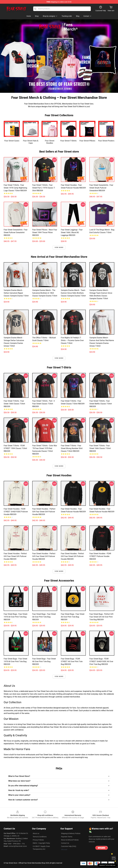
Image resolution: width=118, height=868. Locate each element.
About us (36, 833)
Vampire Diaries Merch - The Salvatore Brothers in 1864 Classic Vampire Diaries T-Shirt (45, 293)
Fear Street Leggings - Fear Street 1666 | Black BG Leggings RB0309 (72, 232)
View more (59, 247)
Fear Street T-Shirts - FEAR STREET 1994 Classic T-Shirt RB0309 (15, 448)
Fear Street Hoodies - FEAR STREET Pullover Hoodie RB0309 (100, 556)
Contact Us (65, 843)
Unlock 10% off (114, 858)
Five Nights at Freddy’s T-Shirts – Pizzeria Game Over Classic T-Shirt (72, 340)
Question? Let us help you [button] (107, 865)
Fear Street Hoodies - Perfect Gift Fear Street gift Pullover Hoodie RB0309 (44, 512)
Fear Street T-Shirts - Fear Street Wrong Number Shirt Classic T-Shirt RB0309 (72, 448)
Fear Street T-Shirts (68, 141)
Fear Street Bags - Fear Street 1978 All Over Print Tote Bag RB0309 (15, 661)
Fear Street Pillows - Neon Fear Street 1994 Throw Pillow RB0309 (45, 232)
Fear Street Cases (12, 141)
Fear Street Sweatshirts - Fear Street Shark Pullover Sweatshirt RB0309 (101, 188)
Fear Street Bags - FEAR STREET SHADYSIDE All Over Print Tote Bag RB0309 (101, 661)
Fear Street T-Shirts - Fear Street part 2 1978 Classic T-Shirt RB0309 (44, 188)
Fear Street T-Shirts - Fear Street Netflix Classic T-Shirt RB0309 (101, 404)
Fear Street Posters (106, 141)
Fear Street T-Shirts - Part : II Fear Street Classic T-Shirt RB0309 (43, 404)
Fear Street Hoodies (50, 142)
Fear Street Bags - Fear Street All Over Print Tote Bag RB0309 (44, 617)
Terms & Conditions (40, 837)
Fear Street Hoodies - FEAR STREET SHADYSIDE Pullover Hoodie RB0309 (16, 512)
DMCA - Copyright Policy (41, 843)
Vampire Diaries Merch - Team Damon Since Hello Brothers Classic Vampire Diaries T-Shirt (73, 293)
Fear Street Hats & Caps (31, 142)
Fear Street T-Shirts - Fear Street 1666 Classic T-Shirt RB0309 (14, 404)
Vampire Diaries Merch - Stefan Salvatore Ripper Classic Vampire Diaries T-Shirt (16, 293)
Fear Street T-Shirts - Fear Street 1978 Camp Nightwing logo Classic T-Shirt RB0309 (15, 188)
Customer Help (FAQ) (69, 846)
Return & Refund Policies (70, 840)
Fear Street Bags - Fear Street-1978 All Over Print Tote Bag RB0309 (16, 617)
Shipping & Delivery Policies (71, 833)
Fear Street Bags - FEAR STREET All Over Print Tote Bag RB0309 (72, 661)
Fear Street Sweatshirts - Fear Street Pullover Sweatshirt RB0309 (16, 232)
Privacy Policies (38, 840)
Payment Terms (67, 837)
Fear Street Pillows (87, 141)
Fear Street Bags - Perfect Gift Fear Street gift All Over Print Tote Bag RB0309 (101, 617)
